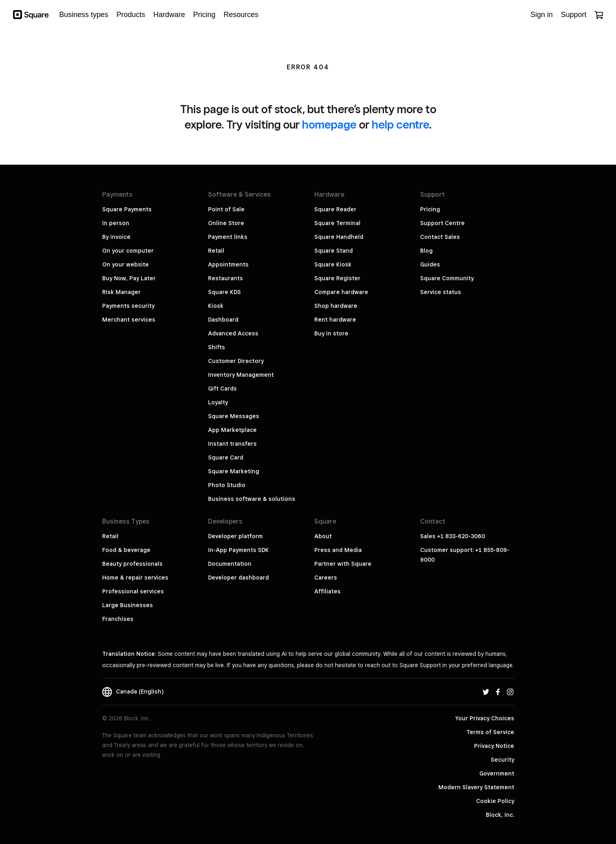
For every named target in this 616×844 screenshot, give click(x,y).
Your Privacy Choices (485, 718)
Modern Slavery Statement (476, 787)
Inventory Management (241, 375)
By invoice (116, 237)
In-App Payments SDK (238, 550)
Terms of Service (490, 732)
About (323, 536)
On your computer (128, 251)
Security (502, 760)
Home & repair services (135, 578)
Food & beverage (126, 550)
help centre (400, 124)
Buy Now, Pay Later (129, 278)
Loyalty (218, 402)
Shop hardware (336, 306)
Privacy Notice (494, 746)
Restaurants (225, 278)
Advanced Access (233, 333)
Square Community (447, 278)
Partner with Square (343, 564)
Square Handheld (339, 237)
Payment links (228, 237)
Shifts (217, 347)
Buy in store (331, 333)
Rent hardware (335, 320)
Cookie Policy (495, 801)
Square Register (337, 278)
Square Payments (127, 209)
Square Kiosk (333, 264)
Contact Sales (440, 237)
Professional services (133, 591)
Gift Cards (222, 389)
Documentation (230, 564)
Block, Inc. (500, 815)
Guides (430, 264)
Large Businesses (128, 605)
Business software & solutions (252, 499)
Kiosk (216, 306)
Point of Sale (226, 209)
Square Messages (234, 416)
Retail (216, 251)
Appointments (228, 264)
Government (497, 773)
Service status (441, 292)
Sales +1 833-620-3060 (453, 536)
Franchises (118, 619)
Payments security (128, 306)
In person (116, 223)
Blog (426, 251)
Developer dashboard (238, 578)
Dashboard (223, 320)
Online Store (226, 223)
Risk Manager (121, 292)
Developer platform (235, 536)
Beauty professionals (132, 564)
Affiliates (327, 591)
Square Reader (335, 209)
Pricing (430, 209)
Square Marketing (234, 471)
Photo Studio (227, 485)
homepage (329, 124)
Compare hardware (341, 292)
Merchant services (129, 320)
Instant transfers (232, 444)
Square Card (226, 457)
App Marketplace (232, 430)
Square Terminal (337, 223)
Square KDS (224, 292)
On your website (126, 264)
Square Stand (334, 251)
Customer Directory (236, 361)
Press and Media (338, 550)
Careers (326, 578)
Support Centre (442, 223)
